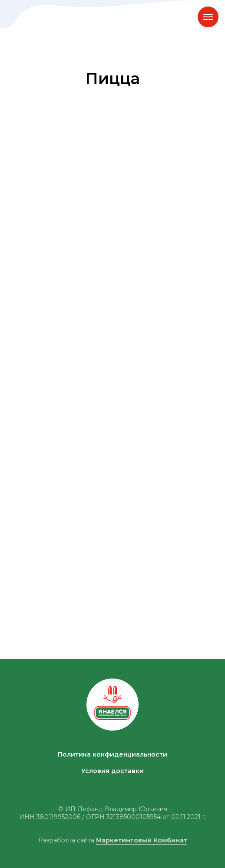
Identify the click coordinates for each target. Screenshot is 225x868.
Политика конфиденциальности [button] (112, 754)
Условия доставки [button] (112, 771)
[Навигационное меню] (208, 17)
